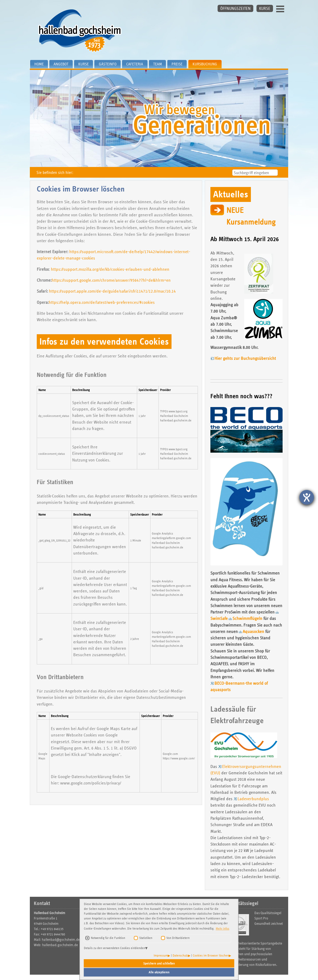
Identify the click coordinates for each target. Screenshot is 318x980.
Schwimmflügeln (247, 618)
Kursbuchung (205, 64)
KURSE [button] (265, 8)
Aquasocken (253, 632)
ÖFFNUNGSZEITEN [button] (235, 8)
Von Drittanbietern (178, 938)
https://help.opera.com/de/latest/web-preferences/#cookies (102, 302)
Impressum (161, 955)
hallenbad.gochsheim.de (60, 945)
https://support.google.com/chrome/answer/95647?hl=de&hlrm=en (111, 280)
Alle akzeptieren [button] (159, 972)
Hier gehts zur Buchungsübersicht (245, 358)
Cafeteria (135, 64)
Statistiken (146, 938)
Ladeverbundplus (253, 799)
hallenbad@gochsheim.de (61, 940)
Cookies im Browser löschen (211, 955)
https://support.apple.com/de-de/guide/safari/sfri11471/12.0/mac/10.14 (112, 291)
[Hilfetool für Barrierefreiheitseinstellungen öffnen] (307, 497)
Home (39, 64)
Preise (177, 64)
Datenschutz (180, 955)
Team (158, 64)
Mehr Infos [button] (223, 928)
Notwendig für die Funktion (108, 938)
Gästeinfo (108, 64)
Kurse (83, 64)
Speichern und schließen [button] (159, 963)
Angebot (61, 64)
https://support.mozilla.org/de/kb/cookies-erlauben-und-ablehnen (110, 269)
